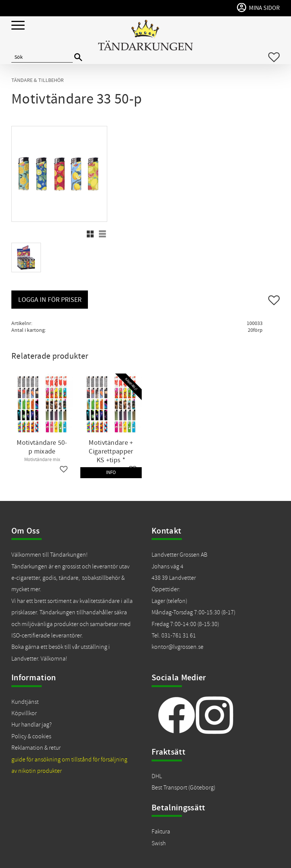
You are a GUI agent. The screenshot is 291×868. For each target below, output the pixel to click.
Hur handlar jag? (31, 725)
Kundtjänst (25, 702)
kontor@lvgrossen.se (178, 647)
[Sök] (78, 57)
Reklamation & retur (36, 748)
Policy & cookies (31, 736)
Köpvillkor (24, 713)
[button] (18, 26)
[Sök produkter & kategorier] (42, 57)
